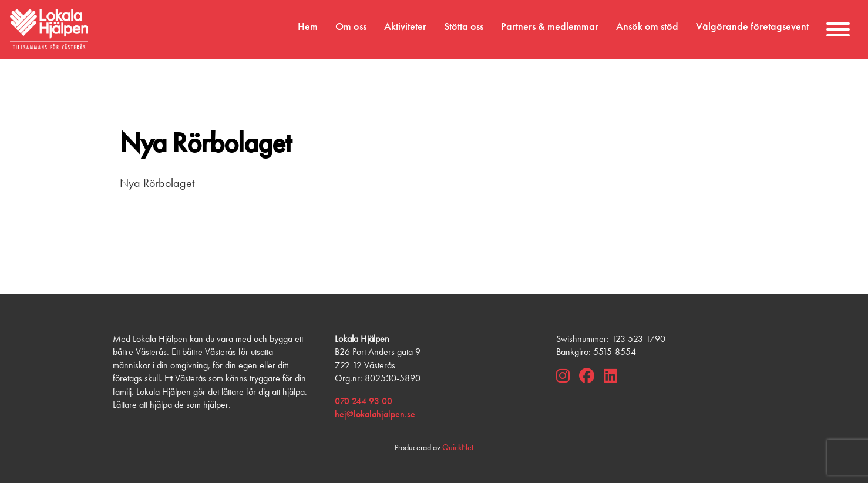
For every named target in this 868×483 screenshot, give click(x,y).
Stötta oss (464, 26)
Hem (308, 26)
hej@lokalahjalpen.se (375, 414)
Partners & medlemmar (550, 26)
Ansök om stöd (647, 26)
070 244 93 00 (364, 401)
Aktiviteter (405, 26)
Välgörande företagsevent (752, 26)
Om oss (351, 26)
